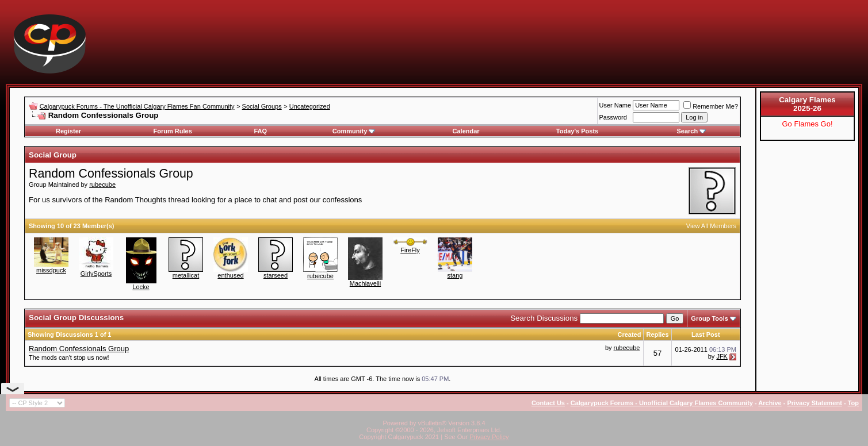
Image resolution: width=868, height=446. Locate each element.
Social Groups (262, 106)
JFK (722, 356)
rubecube (102, 184)
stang (455, 275)
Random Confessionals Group (79, 349)
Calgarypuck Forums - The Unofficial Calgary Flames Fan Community (137, 106)
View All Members (711, 226)
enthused (230, 275)
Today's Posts (577, 131)
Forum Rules (173, 131)
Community (354, 131)
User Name (615, 105)
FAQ (260, 131)
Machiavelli (365, 283)
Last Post (706, 334)
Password (613, 117)
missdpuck (51, 270)
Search (692, 131)
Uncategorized (310, 106)
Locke (141, 287)
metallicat (186, 275)
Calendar (466, 131)
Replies (657, 334)
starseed (276, 275)
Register (68, 131)
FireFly (410, 250)
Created (629, 334)
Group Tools (710, 318)
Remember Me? (711, 106)
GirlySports (96, 274)
